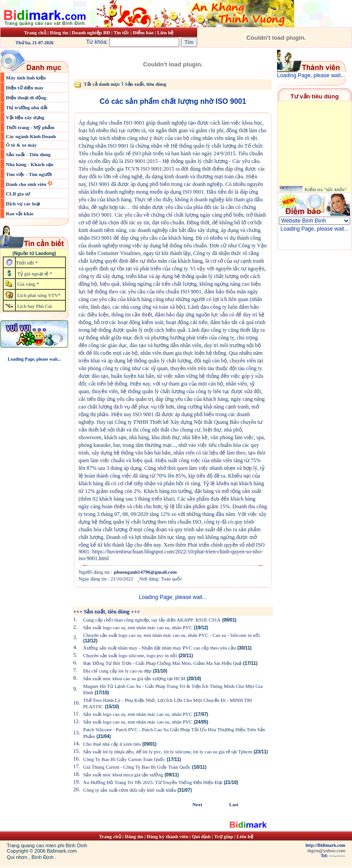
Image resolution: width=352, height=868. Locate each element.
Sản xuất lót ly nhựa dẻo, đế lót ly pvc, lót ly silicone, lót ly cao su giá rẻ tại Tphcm (167, 752)
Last (234, 804)
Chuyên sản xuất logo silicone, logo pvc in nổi (130, 655)
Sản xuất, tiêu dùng (145, 84)
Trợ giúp (225, 836)
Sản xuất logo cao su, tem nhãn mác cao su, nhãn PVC (138, 627)
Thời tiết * (27, 263)
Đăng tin (59, 32)
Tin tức (122, 32)
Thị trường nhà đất (27, 107)
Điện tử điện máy (25, 88)
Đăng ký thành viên (167, 836)
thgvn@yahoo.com (326, 850)
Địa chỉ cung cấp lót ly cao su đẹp (117, 671)
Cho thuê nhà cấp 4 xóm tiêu (112, 744)
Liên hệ (165, 32)
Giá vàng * (28, 284)
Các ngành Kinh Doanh (31, 136)
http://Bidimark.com (325, 845)
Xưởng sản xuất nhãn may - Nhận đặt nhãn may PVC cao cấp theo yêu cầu (159, 648)
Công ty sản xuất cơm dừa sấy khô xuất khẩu (130, 790)
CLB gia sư (18, 194)
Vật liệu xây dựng (25, 117)
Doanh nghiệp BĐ (92, 32)
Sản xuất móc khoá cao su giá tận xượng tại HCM (134, 678)
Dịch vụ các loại (23, 204)
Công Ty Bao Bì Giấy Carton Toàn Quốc (124, 759)
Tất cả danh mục (102, 84)
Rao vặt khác (20, 214)
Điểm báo (143, 32)
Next (197, 804)
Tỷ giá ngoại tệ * (35, 274)
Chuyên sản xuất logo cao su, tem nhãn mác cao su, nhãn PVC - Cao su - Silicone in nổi (171, 635)
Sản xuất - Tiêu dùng (28, 154)
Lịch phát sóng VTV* (39, 295)
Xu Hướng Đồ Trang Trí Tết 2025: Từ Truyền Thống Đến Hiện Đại (153, 782)
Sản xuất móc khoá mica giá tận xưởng (123, 775)
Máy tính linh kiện (26, 78)
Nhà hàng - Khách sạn (30, 164)
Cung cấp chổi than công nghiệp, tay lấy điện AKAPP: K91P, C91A (152, 620)
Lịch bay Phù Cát (35, 306)
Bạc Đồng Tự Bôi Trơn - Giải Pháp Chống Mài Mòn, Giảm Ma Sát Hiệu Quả (162, 663)
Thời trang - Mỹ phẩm (30, 127)
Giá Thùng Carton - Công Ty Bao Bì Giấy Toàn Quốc (137, 767)
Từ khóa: (134, 42)
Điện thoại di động (26, 97)
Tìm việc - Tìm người (29, 174)
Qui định (201, 836)
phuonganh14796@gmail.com (145, 572)
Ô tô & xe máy (21, 145)
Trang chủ (35, 32)
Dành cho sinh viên (27, 184)
